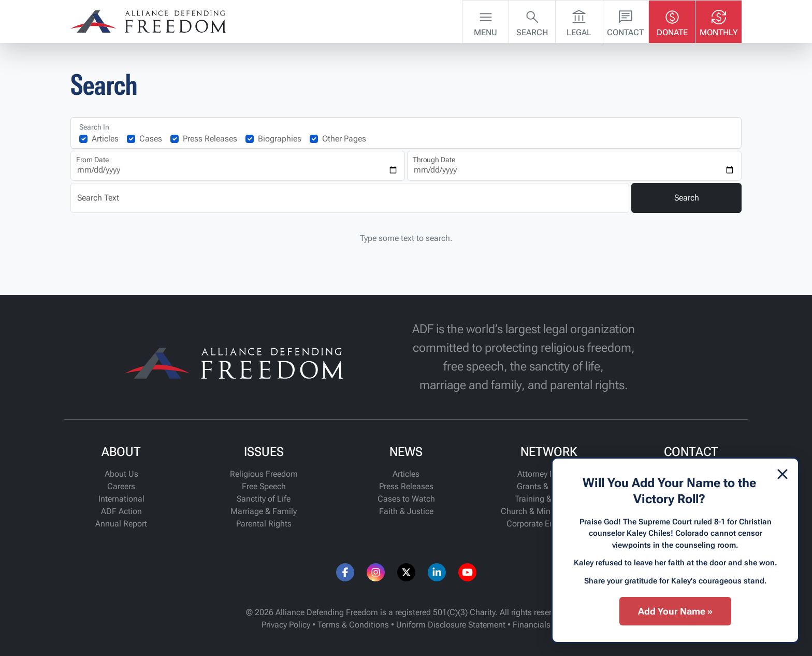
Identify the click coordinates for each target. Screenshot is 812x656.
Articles (105, 139)
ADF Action (121, 511)
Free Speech (264, 486)
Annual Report (121, 524)
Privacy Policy (286, 625)
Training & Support (548, 499)
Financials (532, 625)
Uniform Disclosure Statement (451, 625)
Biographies (280, 139)
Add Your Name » (675, 611)
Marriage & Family (264, 511)
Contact (625, 21)
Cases (151, 139)
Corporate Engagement (549, 524)
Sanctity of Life (264, 499)
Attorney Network (548, 474)
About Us (121, 474)
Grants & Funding (549, 486)
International (121, 499)
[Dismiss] (782, 474)
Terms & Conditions (353, 625)
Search (532, 21)
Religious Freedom (264, 474)
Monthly (719, 21)
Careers (121, 486)
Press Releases (210, 139)
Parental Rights (264, 524)
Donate (672, 21)
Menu (485, 21)
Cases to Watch (406, 499)
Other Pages (344, 139)
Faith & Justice (406, 511)
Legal (579, 21)
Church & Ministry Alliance (549, 511)
